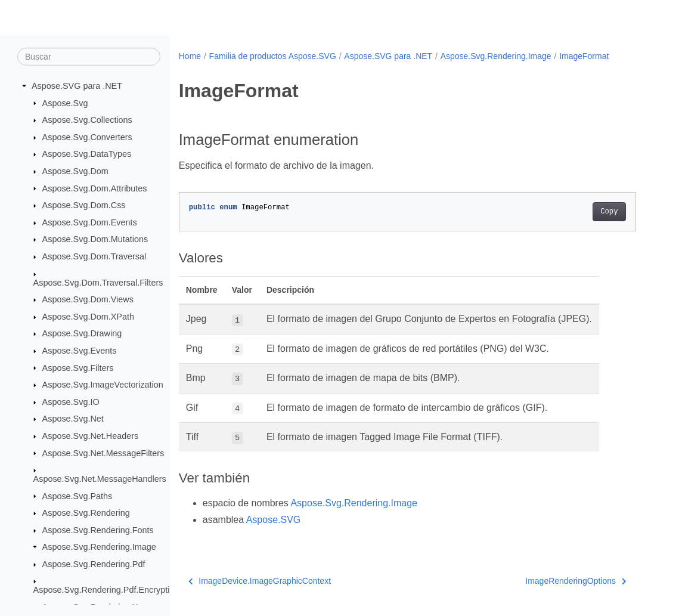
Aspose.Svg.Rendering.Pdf (94, 564)
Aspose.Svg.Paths (77, 496)
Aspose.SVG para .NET (77, 86)
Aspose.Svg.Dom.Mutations (95, 239)
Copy (609, 212)
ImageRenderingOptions (576, 581)
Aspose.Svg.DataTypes (87, 154)
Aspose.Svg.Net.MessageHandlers (100, 479)
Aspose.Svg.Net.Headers (91, 436)
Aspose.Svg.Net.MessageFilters (103, 453)
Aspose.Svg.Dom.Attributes (95, 188)
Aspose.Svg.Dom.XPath (88, 317)
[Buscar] (89, 57)
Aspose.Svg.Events (80, 351)
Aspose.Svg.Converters (87, 137)
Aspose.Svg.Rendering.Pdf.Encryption (106, 590)
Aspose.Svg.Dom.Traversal (94, 256)
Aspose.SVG (274, 520)
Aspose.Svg (65, 103)
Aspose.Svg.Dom (75, 171)
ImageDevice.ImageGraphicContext (260, 581)
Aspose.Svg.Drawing (82, 333)
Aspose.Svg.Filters (78, 367)
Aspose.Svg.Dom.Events (90, 222)
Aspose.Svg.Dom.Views (88, 299)
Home (190, 56)
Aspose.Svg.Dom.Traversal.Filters (98, 282)
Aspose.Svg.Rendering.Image (99, 547)
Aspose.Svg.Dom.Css (84, 205)
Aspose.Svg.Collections (87, 120)
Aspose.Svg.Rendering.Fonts (98, 530)
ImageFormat (584, 56)
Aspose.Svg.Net (73, 419)
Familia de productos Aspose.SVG (273, 56)
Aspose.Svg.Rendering (86, 513)
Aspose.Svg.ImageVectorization (103, 385)
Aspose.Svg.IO (71, 402)
